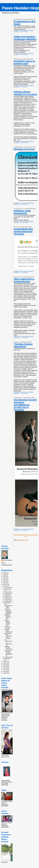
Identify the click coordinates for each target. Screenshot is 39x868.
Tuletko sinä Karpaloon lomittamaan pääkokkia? (25, 38)
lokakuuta (7, 592)
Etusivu (26, 536)
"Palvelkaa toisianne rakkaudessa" (23, 345)
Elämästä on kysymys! (24, 149)
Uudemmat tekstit (19, 535)
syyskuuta (7, 594)
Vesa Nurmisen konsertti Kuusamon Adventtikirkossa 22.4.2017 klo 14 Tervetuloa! (25, 405)
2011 (5, 670)
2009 (5, 673)
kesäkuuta (7, 598)
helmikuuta (8, 657)
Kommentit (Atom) (23, 540)
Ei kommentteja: (24, 32)
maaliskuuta (8, 603)
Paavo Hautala (8, 560)
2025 (5, 573)
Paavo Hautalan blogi (20, 8)
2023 (5, 576)
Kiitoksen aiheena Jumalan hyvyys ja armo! (25, 93)
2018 (5, 584)
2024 (5, 574)
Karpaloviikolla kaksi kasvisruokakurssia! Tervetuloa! (23, 231)
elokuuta (7, 595)
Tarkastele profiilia (6, 565)
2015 (5, 663)
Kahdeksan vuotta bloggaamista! (22, 212)
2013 (5, 666)
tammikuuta (8, 659)
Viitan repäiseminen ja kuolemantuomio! (24, 280)
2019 (5, 583)
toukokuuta (8, 600)
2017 (5, 586)
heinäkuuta (8, 597)
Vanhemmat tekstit (32, 535)
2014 (5, 665)
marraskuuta (8, 589)
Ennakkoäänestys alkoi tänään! (8, 607)
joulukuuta (7, 588)
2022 (5, 578)
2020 (5, 581)
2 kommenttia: (24, 87)
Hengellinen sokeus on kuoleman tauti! (24, 62)
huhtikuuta (7, 601)
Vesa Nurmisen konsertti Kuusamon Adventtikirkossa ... (8, 653)
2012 (5, 668)
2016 (5, 661)
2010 (5, 671)
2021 (5, 579)
